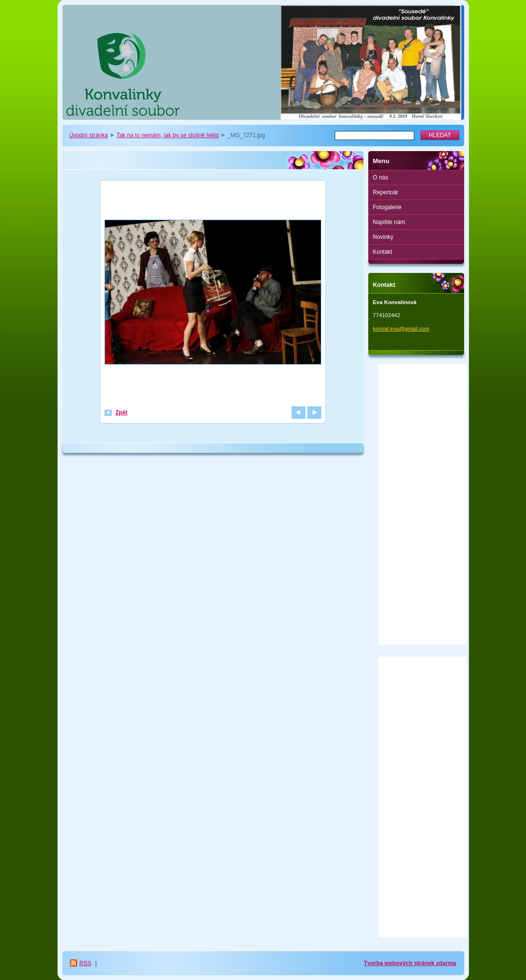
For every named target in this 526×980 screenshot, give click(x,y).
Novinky (383, 237)
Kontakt (383, 252)
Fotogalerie (387, 207)
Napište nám (389, 222)
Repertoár (386, 192)
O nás (381, 177)
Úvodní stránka (89, 135)
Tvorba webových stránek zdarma (410, 963)
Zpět (122, 413)
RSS (86, 963)
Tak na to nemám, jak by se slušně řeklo (168, 135)
